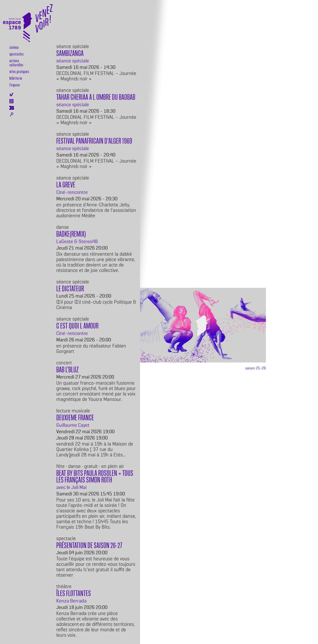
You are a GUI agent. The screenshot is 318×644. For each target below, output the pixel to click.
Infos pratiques (19, 71)
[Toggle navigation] (27, 37)
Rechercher (12, 115)
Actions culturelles (16, 63)
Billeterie (12, 108)
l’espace (15, 85)
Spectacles (17, 54)
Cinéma (14, 47)
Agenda (12, 101)
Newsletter (12, 94)
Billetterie (16, 78)
